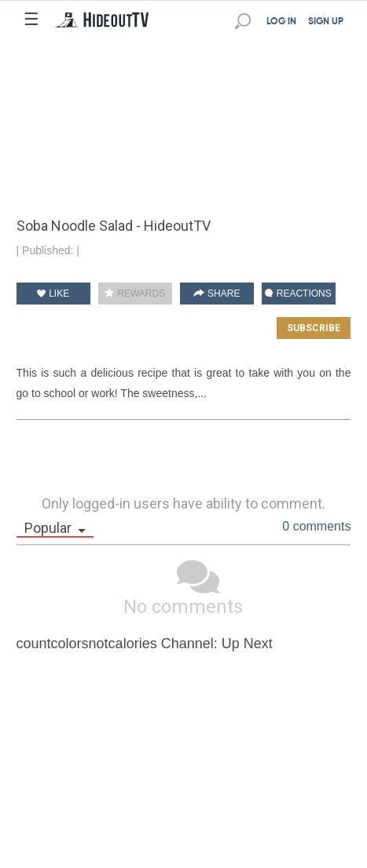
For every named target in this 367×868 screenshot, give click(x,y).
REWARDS (135, 294)
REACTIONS (298, 294)
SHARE (217, 294)
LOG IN (281, 22)
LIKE (53, 294)
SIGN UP (326, 22)
